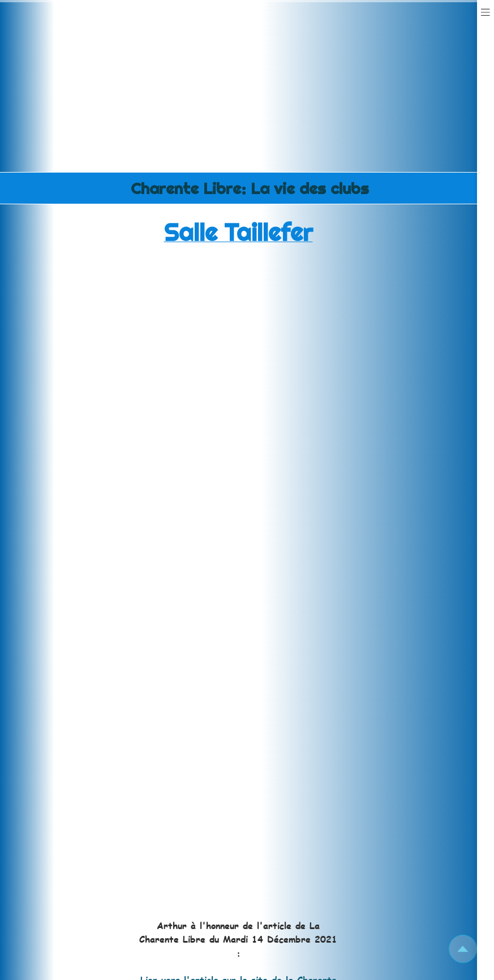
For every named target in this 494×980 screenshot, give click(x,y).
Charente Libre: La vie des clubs (250, 188)
